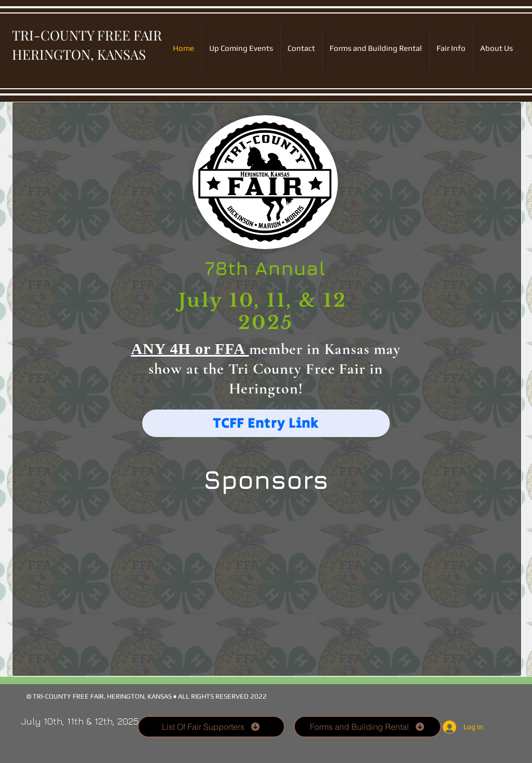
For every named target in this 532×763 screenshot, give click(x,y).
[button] (266, 589)
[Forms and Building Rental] (367, 727)
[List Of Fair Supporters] (211, 727)
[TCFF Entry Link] (266, 423)
